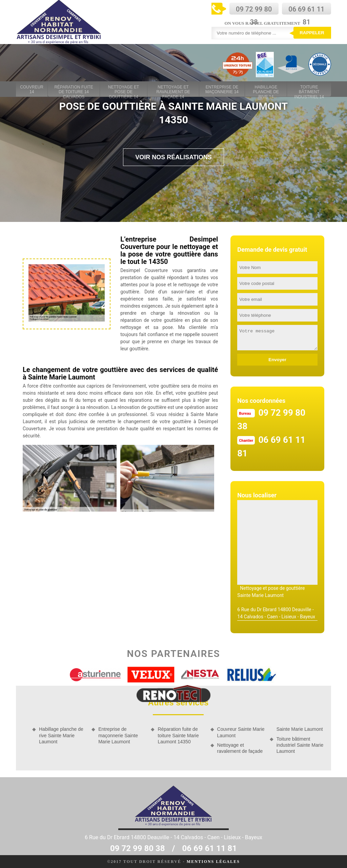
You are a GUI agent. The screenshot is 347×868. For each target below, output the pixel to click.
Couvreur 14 (32, 89)
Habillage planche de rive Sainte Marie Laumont (61, 735)
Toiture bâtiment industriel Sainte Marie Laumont (300, 745)
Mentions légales (213, 862)
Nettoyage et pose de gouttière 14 (124, 90)
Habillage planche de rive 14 (266, 90)
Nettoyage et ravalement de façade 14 (173, 90)
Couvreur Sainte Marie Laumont (241, 732)
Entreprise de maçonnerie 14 (222, 89)
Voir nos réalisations (173, 157)
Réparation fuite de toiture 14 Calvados (74, 90)
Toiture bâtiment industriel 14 (309, 90)
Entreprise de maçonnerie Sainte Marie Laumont (118, 735)
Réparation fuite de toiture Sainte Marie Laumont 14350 (178, 735)
